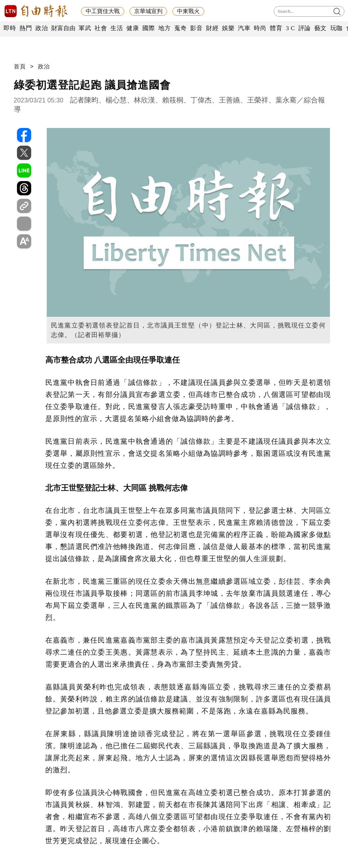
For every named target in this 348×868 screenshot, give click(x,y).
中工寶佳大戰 (103, 11)
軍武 (85, 28)
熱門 (26, 28)
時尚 (260, 28)
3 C (290, 28)
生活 (117, 28)
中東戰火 (188, 11)
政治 (42, 28)
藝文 (321, 28)
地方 (164, 28)
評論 (305, 28)
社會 (101, 28)
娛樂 (228, 28)
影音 (196, 28)
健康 (133, 28)
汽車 (244, 28)
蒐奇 (180, 28)
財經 (212, 28)
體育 (276, 28)
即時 (10, 28)
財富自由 (63, 28)
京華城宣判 (148, 11)
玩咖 (336, 28)
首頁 (20, 66)
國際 (149, 28)
